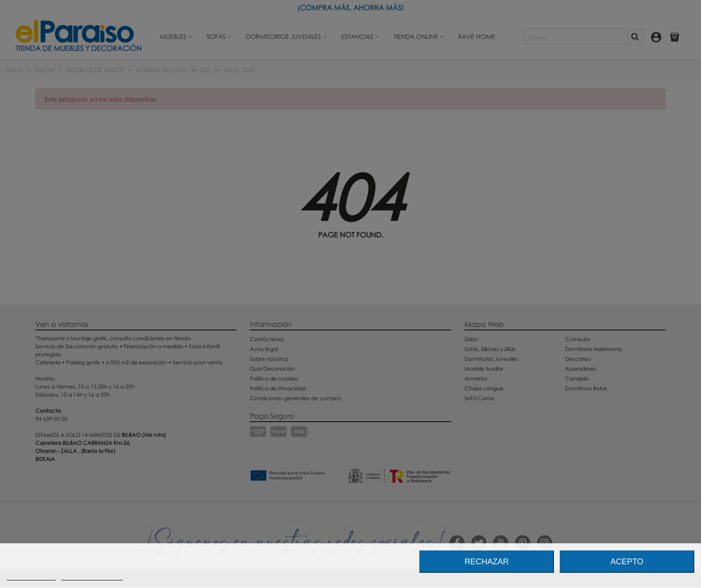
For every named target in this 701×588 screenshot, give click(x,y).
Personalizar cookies (92, 576)
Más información (31, 576)
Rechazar (487, 562)
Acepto (627, 562)
